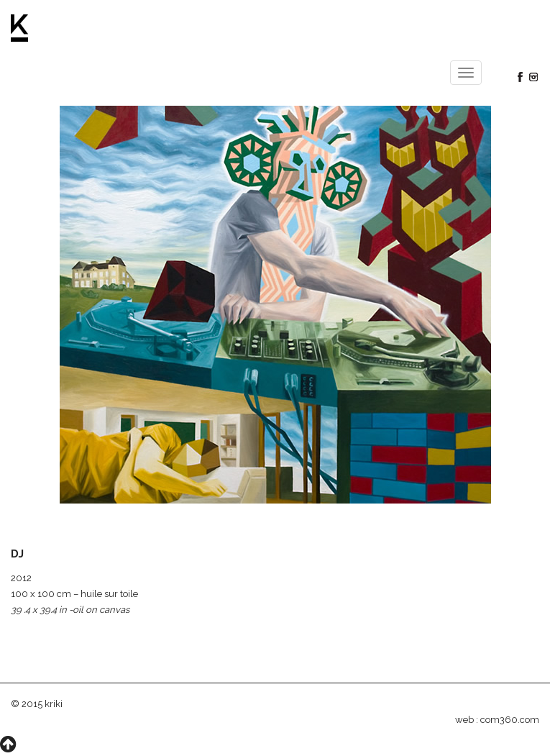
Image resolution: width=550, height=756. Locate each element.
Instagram (533, 77)
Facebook (520, 77)
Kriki (20, 28)
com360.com (510, 720)
